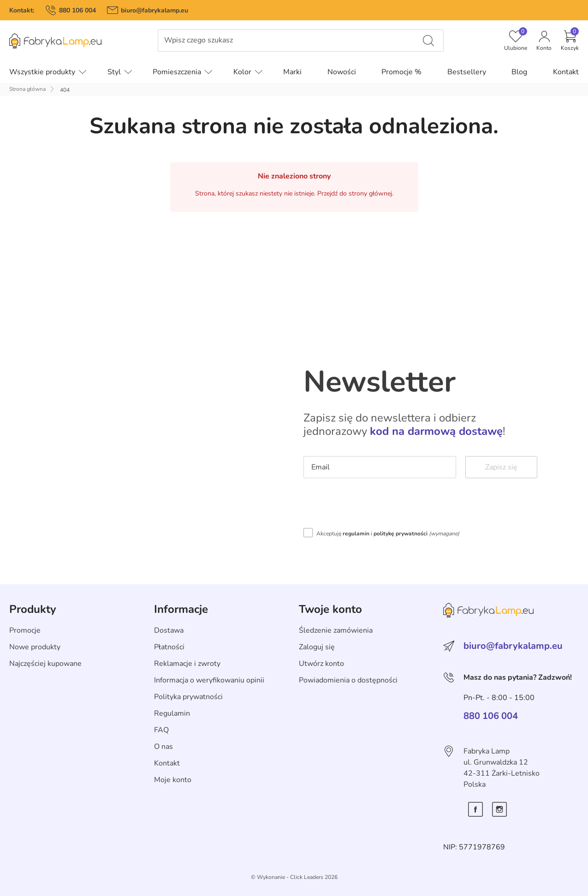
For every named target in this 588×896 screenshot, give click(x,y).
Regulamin (172, 713)
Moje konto (173, 780)
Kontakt (167, 763)
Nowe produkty (35, 647)
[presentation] (374, 505)
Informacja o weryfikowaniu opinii (209, 680)
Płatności (169, 647)
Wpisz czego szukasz (199, 40)
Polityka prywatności (188, 697)
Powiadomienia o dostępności (348, 680)
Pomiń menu (21, 47)
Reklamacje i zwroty (187, 664)
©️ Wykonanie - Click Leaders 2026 (294, 877)
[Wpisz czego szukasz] (428, 41)
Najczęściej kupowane (45, 664)
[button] (570, 41)
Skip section (29, 589)
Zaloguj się (317, 647)
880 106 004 (77, 10)
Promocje (25, 630)
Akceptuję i (388, 534)
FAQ (161, 730)
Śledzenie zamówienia (336, 630)
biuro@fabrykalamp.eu (154, 10)
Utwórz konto (321, 664)
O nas (163, 747)
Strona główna (27, 89)
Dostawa (169, 630)
